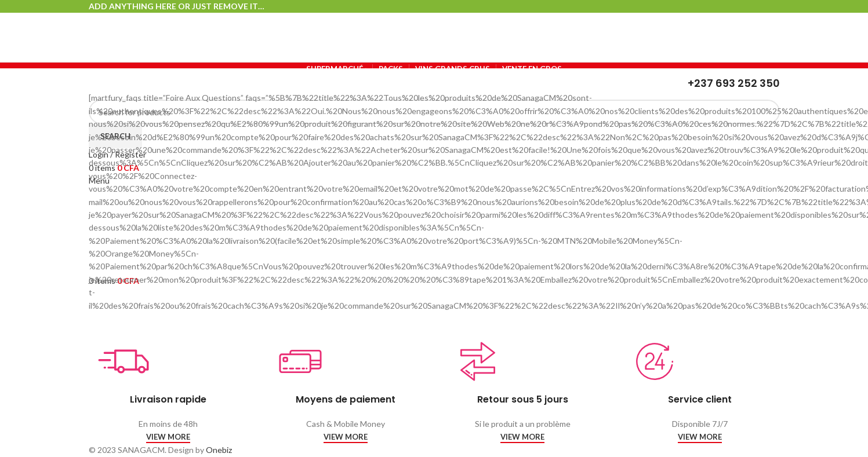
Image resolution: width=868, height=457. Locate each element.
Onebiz (219, 450)
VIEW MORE (168, 437)
